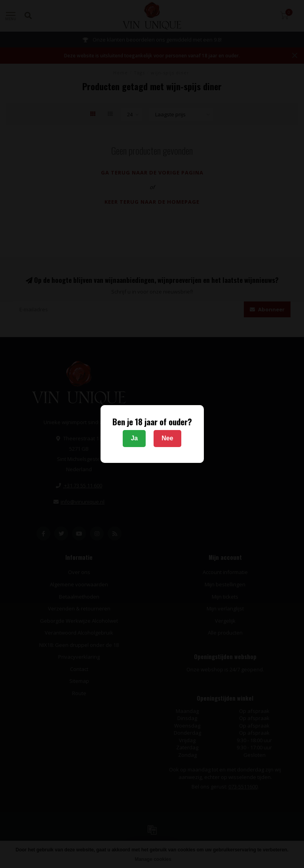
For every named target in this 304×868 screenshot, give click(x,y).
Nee (167, 438)
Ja (134, 438)
